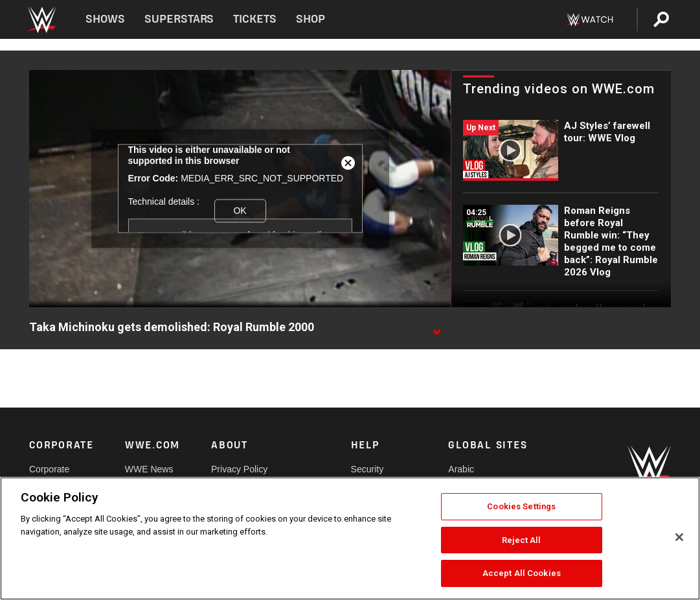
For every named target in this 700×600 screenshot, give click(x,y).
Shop (310, 19)
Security (367, 469)
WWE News (149, 469)
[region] (350, 538)
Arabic (461, 469)
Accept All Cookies (522, 573)
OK (240, 211)
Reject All (521, 540)
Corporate (49, 469)
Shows (105, 19)
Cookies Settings (521, 506)
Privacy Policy (239, 469)
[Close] (679, 537)
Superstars (179, 19)
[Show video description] (436, 328)
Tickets (255, 19)
